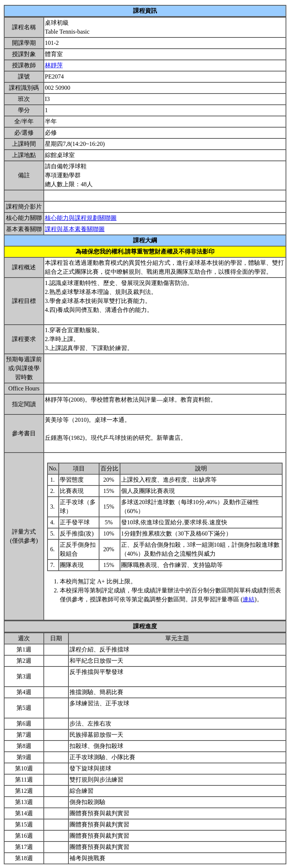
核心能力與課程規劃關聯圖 (81, 218)
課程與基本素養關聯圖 (75, 229)
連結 (249, 599)
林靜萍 (54, 65)
